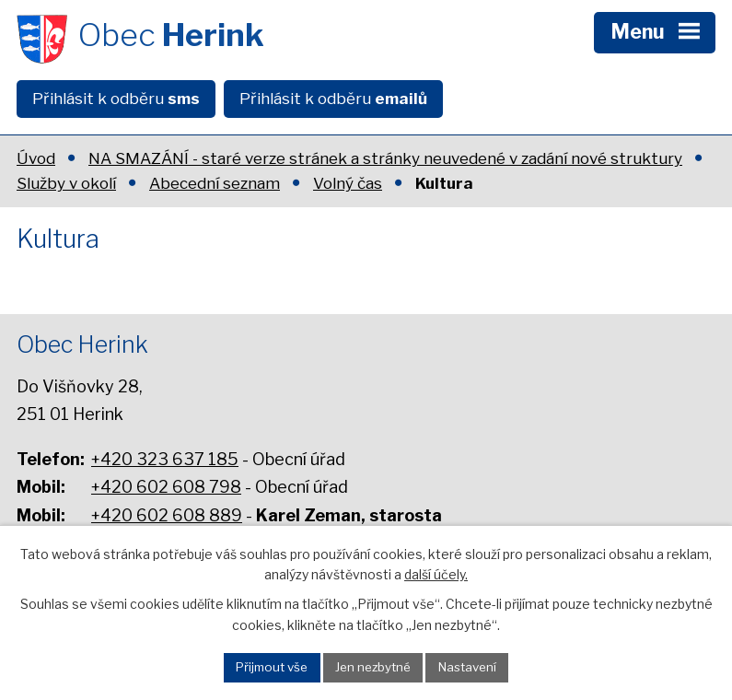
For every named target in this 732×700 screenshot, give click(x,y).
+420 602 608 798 (166, 487)
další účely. (436, 574)
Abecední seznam (215, 183)
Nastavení (467, 667)
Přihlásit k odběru (116, 99)
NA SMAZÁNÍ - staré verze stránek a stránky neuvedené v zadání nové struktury (385, 158)
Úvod (36, 158)
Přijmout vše (272, 667)
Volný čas (348, 183)
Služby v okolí (66, 183)
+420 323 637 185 (165, 459)
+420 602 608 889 (167, 515)
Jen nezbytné (373, 667)
